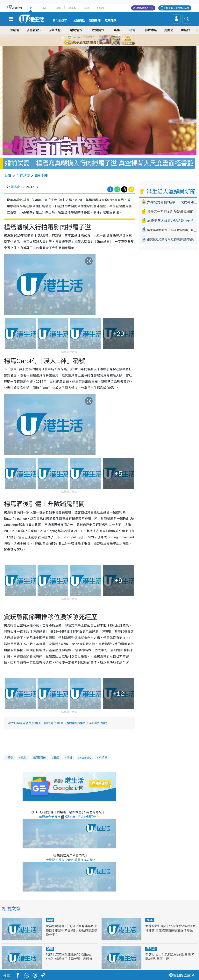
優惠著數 (33, 30)
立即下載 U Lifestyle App (177, 8)
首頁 (8, 168)
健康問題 (40, 749)
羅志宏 (15, 179)
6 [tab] (110, 40)
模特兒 (103, 749)
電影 (24, 749)
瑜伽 (69, 749)
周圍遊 (169, 30)
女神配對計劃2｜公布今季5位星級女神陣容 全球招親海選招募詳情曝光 (171, 922)
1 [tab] (91, 40)
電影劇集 (41, 168)
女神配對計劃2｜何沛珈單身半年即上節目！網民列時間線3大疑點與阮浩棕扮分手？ (71, 922)
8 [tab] (103, 45)
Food (58, 8)
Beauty (72, 8)
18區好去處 (188, 30)
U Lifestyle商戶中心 (143, 8)
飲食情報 (98, 30)
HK (31, 8)
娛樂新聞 (95, 21)
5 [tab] (106, 40)
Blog (87, 8)
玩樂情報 (54, 30)
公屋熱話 (79, 21)
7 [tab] (99, 45)
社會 (132, 30)
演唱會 (15, 30)
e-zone (101, 8)
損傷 (56, 749)
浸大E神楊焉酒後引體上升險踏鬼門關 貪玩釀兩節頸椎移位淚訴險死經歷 (57, 715)
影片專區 (151, 30)
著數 (10, 749)
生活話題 (23, 168)
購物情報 (76, 30)
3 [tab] (99, 40)
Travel (44, 8)
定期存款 (110, 21)
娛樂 (117, 30)
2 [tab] (95, 40)
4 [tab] (103, 40)
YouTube (85, 749)
